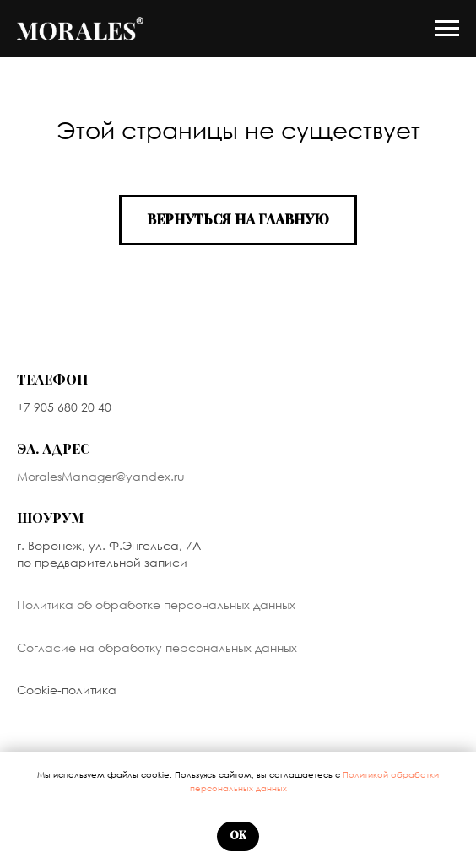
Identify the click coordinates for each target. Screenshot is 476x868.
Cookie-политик (62, 690)
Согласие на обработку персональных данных (157, 647)
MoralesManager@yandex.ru (101, 476)
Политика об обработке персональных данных (156, 604)
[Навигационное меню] (447, 29)
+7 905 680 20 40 (64, 407)
